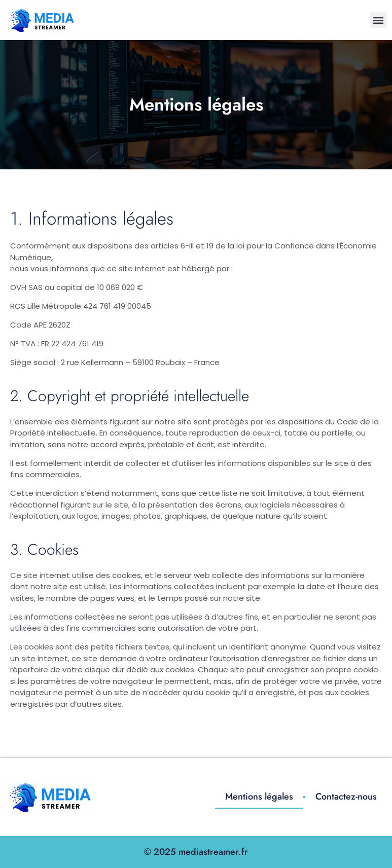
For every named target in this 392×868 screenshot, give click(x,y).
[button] (379, 20)
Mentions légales (259, 797)
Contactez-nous (346, 797)
